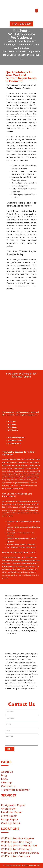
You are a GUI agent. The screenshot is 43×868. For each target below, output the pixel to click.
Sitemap (7, 783)
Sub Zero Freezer (15, 443)
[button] (37, 11)
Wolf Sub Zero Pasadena (17, 849)
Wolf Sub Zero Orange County (20, 853)
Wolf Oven (12, 421)
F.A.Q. (4, 779)
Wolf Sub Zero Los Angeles (18, 838)
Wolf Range (12, 427)
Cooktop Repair (11, 823)
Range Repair (10, 819)
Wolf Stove (12, 424)
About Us (7, 772)
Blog (4, 775)
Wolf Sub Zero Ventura (15, 856)
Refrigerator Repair (13, 805)
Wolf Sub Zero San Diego (17, 842)
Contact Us (8, 786)
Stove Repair (9, 816)
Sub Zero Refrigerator (16, 438)
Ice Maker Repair (12, 812)
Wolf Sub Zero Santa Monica (19, 846)
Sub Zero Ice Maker (15, 440)
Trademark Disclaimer (15, 790)
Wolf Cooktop (13, 430)
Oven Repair (9, 809)
